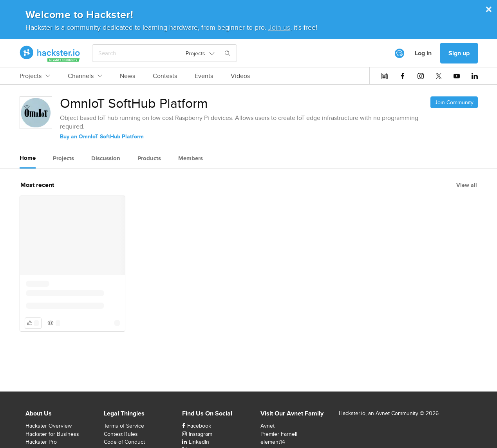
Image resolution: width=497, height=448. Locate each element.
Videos (240, 76)
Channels (85, 76)
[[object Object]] (399, 53)
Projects (35, 76)
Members (191, 158)
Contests (165, 76)
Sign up (459, 53)
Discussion (106, 158)
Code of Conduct (124, 442)
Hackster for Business (52, 434)
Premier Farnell (279, 434)
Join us (279, 27)
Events (204, 76)
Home (28, 158)
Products (149, 158)
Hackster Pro (41, 442)
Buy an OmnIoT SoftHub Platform (102, 136)
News (127, 76)
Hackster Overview (49, 426)
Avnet (267, 426)
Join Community (454, 102)
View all (467, 185)
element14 (273, 442)
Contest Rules (121, 434)
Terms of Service (124, 426)
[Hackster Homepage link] (50, 53)
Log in (423, 53)
